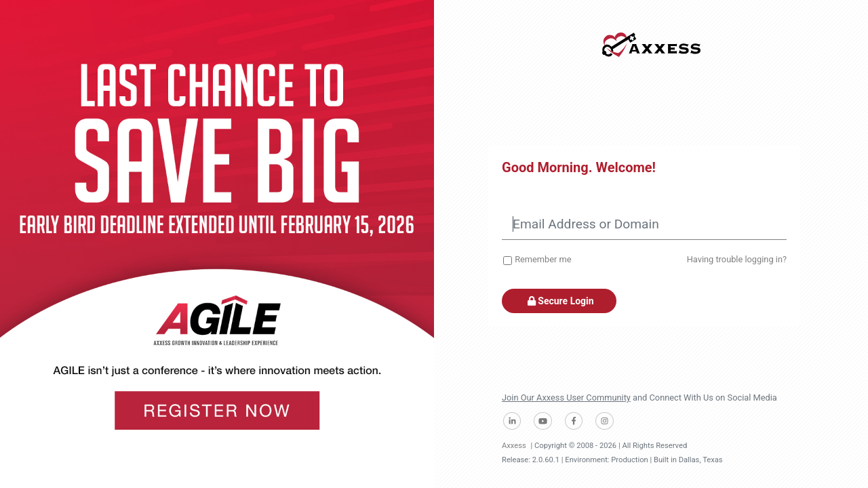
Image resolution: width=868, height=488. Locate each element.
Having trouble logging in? (737, 259)
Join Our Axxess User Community (566, 398)
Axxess (514, 446)
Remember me (543, 259)
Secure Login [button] (559, 301)
